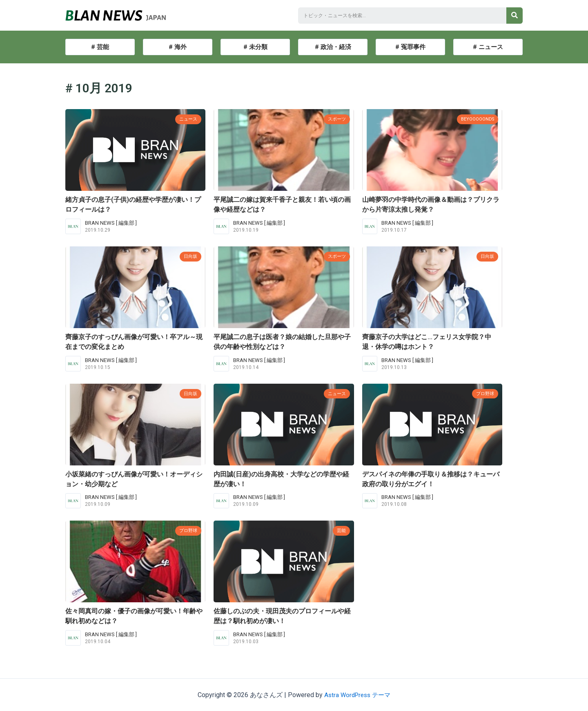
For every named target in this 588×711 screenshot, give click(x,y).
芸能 (341, 530)
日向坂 (189, 256)
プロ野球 (483, 393)
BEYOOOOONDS (475, 119)
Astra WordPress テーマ (357, 695)
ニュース (187, 119)
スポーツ (335, 119)
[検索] (514, 16)
